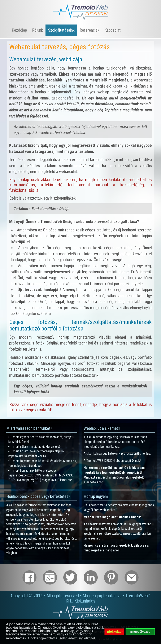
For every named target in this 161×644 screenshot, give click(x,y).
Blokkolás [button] (114, 632)
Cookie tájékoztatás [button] (43, 638)
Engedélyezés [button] (140, 632)
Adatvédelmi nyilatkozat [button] (77, 638)
